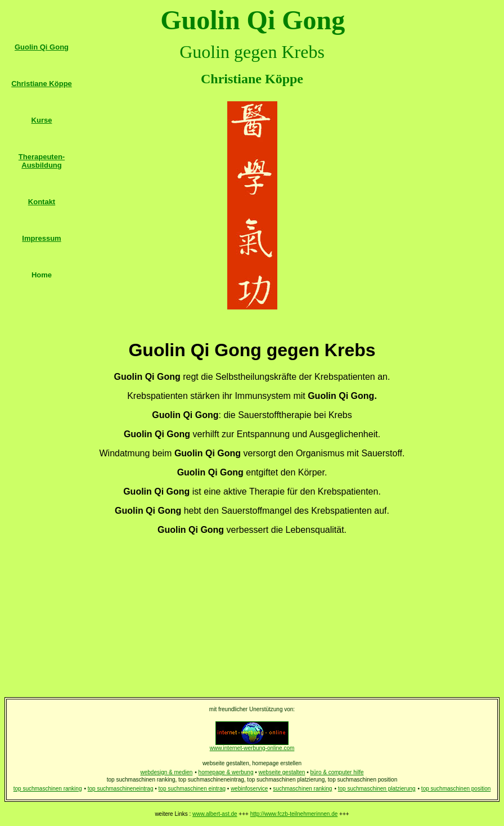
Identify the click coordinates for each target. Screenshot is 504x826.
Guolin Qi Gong (42, 47)
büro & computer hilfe (337, 772)
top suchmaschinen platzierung (377, 789)
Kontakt (42, 202)
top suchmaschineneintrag (121, 789)
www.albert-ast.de (215, 814)
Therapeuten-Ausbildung (42, 161)
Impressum (41, 238)
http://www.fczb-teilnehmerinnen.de (294, 814)
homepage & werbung (226, 772)
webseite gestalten (282, 772)
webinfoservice (249, 789)
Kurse (42, 120)
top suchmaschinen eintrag (192, 789)
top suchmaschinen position (456, 789)
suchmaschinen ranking (302, 789)
